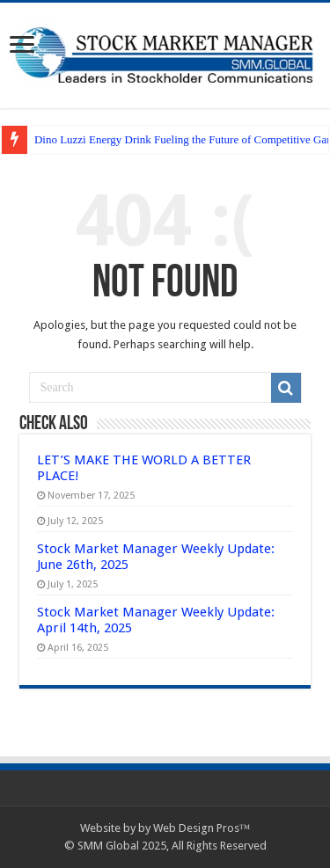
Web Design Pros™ (202, 828)
